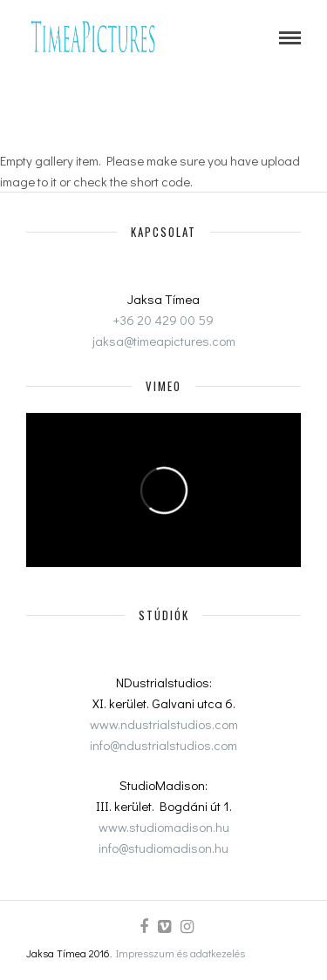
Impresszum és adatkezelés (181, 953)
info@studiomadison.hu (163, 848)
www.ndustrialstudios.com (164, 724)
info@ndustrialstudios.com (163, 745)
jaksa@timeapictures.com (164, 341)
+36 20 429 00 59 (163, 320)
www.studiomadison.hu (164, 827)
